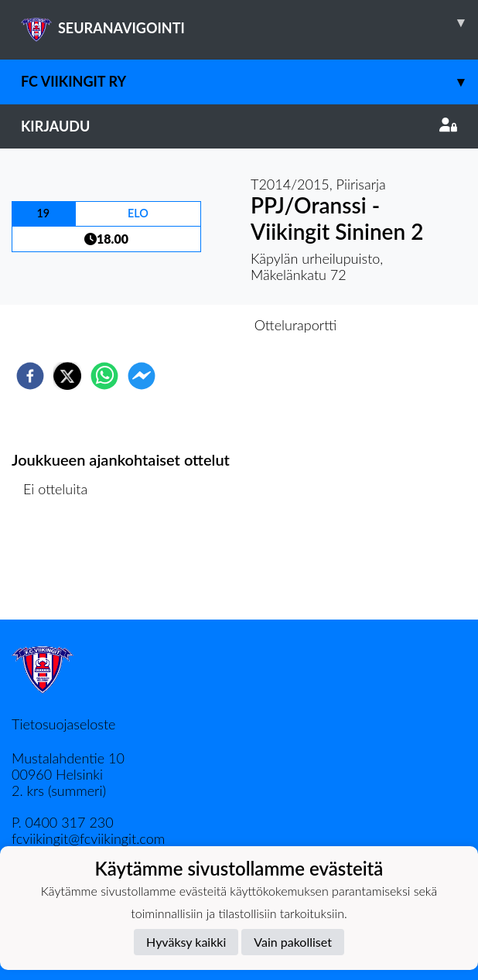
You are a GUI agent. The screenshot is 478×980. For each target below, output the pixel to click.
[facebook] (30, 376)
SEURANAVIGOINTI (249, 22)
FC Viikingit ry (249, 82)
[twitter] (67, 376)
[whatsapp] (104, 376)
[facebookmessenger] (142, 376)
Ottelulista (61, 567)
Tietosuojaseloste (63, 724)
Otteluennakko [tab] (186, 325)
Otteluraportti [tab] (296, 325)
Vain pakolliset (293, 942)
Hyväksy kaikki (186, 942)
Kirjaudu (239, 126)
